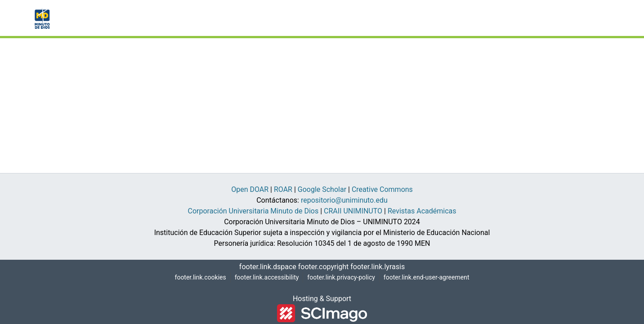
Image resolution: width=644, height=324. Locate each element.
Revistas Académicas (422, 211)
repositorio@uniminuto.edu (343, 200)
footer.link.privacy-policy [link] (340, 277)
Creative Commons (385, 190)
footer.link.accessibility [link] (264, 277)
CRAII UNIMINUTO (352, 211)
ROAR (286, 190)
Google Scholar (326, 190)
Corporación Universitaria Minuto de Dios (253, 211)
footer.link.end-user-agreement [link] (428, 277)
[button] (41, 18)
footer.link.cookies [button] (197, 277)
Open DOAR (250, 190)
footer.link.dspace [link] (269, 267)
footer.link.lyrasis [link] (376, 267)
